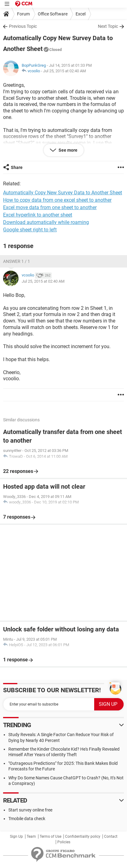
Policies (64, 842)
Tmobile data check (27, 819)
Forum (23, 14)
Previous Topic (23, 26)
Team (31, 836)
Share (17, 167)
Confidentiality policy (83, 836)
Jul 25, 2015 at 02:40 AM (64, 71)
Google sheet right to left (30, 230)
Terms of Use (50, 836)
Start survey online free (30, 810)
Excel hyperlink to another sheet (38, 215)
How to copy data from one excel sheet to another (57, 200)
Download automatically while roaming (46, 222)
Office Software (53, 14)
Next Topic (108, 26)
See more (68, 150)
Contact (111, 836)
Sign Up (16, 836)
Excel (81, 14)
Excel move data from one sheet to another (50, 207)
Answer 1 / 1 (17, 261)
